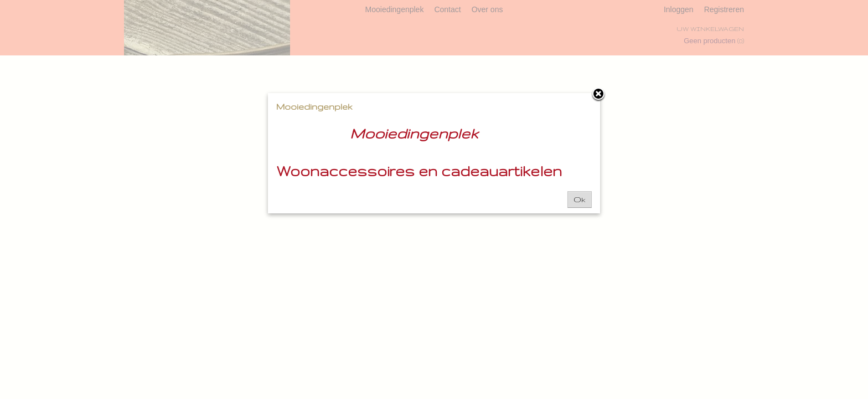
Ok (580, 199)
